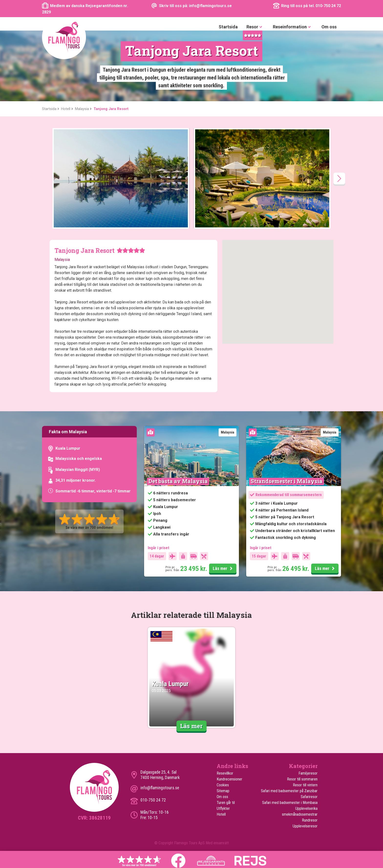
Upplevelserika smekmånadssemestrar (300, 811)
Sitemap (223, 791)
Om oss (329, 27)
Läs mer (223, 569)
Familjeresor (308, 773)
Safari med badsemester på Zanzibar (289, 791)
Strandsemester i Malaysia (287, 481)
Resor (255, 27)
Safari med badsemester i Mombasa (290, 803)
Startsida (228, 27)
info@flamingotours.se (160, 788)
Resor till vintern (305, 785)
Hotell (221, 814)
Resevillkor (225, 773)
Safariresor (309, 797)
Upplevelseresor (305, 826)
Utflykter (223, 808)
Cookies (223, 785)
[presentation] (339, 178)
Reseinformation (293, 27)
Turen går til (226, 803)
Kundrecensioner (229, 779)
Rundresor (310, 820)
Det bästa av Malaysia (178, 481)
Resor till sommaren (302, 779)
